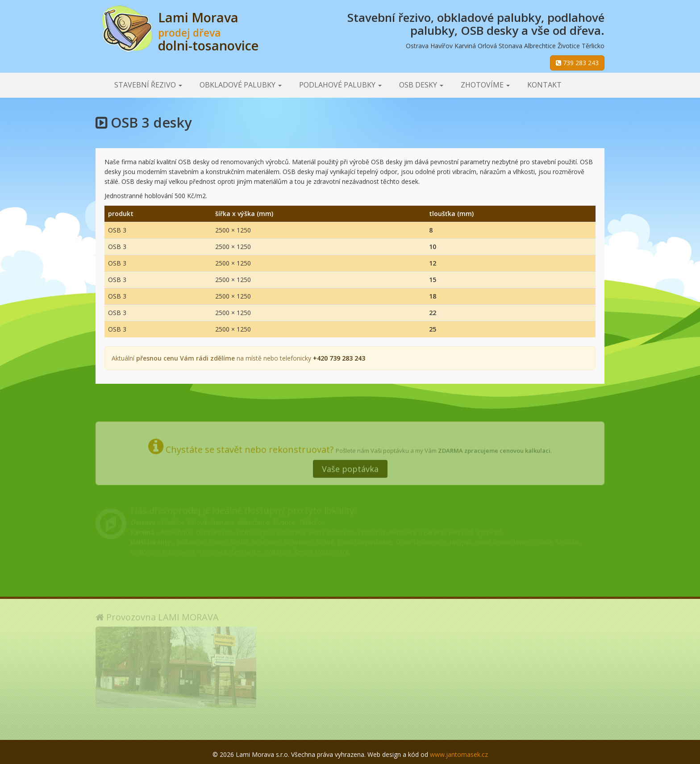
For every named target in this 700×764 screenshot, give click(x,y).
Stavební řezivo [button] (148, 85)
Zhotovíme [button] (485, 85)
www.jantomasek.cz (459, 754)
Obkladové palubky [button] (241, 85)
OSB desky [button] (421, 85)
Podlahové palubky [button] (340, 85)
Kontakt (544, 85)
